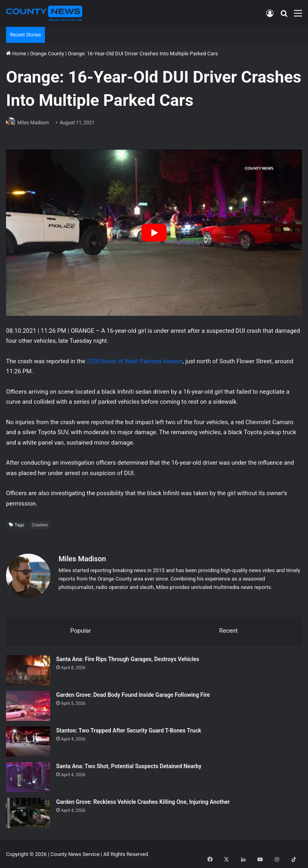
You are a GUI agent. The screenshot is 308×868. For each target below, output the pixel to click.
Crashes (40, 526)
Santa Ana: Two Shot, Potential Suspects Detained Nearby (129, 765)
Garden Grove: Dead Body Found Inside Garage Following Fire (133, 694)
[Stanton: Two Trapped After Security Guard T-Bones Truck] (28, 741)
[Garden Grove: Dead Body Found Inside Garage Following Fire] (28, 705)
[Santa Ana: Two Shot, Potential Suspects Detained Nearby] (28, 776)
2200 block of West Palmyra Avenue (135, 362)
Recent (228, 628)
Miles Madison (36, 123)
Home (16, 54)
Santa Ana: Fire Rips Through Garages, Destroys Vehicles (128, 658)
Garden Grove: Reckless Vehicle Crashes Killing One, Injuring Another (143, 801)
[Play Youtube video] (154, 233)
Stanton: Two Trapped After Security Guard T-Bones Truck (129, 730)
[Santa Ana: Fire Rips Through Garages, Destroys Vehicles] (28, 669)
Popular (81, 628)
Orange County (47, 54)
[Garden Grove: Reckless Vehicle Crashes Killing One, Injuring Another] (28, 812)
